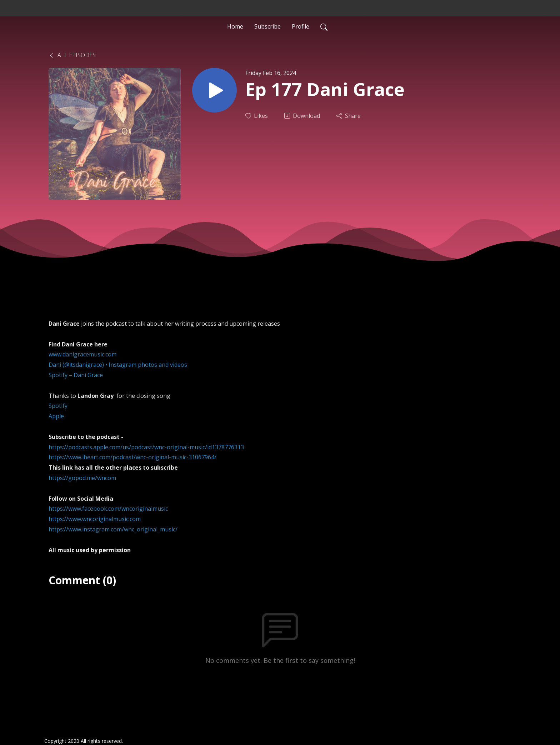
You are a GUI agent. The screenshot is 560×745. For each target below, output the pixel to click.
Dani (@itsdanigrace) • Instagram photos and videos (118, 365)
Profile (301, 26)
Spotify (58, 406)
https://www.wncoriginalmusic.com (95, 519)
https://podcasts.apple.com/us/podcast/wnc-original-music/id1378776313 (146, 447)
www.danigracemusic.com (82, 354)
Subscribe (267, 26)
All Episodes (72, 55)
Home (235, 26)
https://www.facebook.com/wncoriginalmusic (108, 509)
